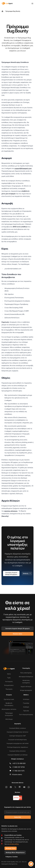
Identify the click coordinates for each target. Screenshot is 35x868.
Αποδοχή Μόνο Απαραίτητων (15, 852)
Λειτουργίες (9, 681)
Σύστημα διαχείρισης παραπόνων (18, 747)
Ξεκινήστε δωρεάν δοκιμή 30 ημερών (11, 573)
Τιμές (9, 678)
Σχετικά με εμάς (9, 699)
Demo (9, 674)
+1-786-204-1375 (18, 771)
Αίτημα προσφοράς (26, 690)
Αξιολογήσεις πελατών (9, 709)
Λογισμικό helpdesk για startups (17, 755)
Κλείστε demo (18, 634)
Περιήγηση (9, 689)
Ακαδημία (26, 707)
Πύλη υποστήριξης (26, 673)
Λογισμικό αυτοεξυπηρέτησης (17, 740)
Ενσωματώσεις (9, 685)
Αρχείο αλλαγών (26, 686)
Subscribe (18, 817)
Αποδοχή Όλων (11, 848)
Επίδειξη (27, 574)
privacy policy (14, 844)
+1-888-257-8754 (18, 767)
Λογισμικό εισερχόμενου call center (18, 743)
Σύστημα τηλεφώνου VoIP (18, 736)
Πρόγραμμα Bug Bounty (13, 11)
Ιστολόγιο (26, 699)
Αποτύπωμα (9, 719)
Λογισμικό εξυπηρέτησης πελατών (17, 732)
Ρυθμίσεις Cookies (12, 857)
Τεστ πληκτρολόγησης (26, 714)
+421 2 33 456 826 (19, 763)
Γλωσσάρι (26, 703)
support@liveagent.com (23, 168)
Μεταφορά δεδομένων (26, 677)
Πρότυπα (26, 711)
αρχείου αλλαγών (11, 511)
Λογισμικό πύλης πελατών (17, 751)
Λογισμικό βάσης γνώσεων (17, 728)
